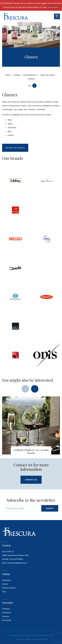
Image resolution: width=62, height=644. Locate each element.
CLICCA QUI (53, 7)
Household (6, 580)
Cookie (27, 639)
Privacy (19, 639)
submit (50, 508)
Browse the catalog (15, 148)
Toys (4, 592)
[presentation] (25, 389)
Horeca (5, 584)
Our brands (7, 620)
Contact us (31, 480)
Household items (30, 75)
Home (8, 75)
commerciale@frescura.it (17, 563)
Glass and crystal (47, 75)
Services (6, 616)
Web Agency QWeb (40, 639)
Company (6, 609)
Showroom (6, 613)
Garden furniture (9, 588)
